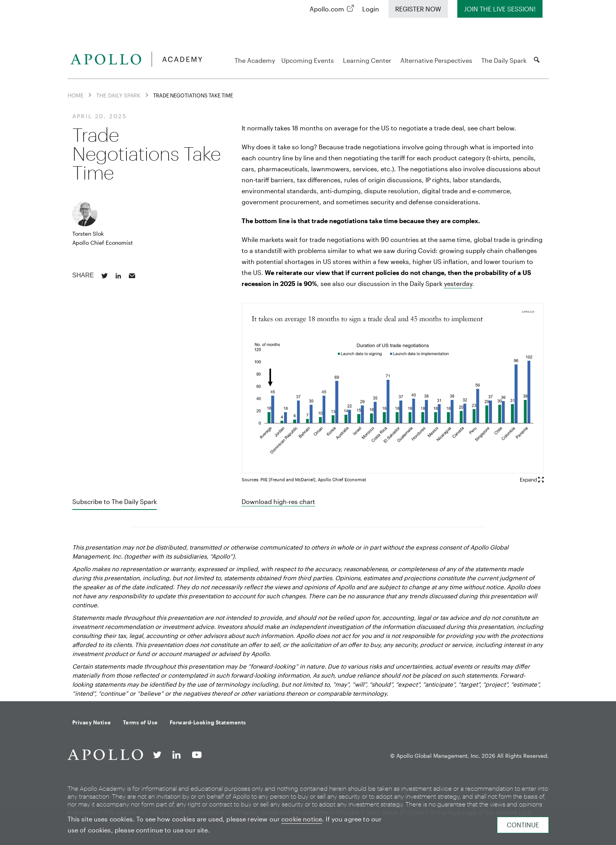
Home (76, 95)
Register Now (418, 9)
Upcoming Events (309, 60)
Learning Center (368, 60)
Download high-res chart (278, 501)
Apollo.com (327, 9)
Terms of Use (140, 722)
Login (371, 9)
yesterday (458, 283)
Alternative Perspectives (437, 60)
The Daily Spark (504, 60)
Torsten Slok (88, 234)
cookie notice (302, 819)
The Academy (255, 60)
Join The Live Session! (500, 9)
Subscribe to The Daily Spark (115, 501)
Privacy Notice (92, 722)
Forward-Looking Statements (208, 722)
